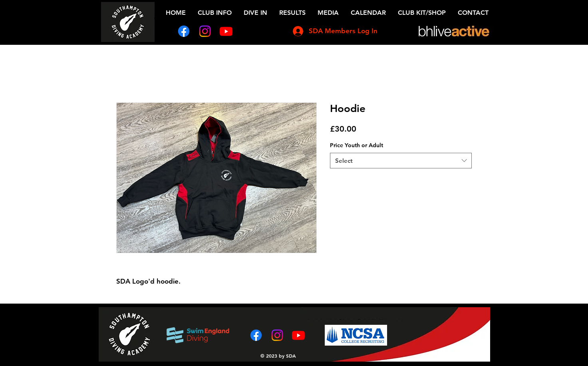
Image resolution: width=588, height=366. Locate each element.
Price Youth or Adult (357, 145)
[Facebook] (184, 31)
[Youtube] (226, 31)
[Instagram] (205, 31)
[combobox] (401, 161)
